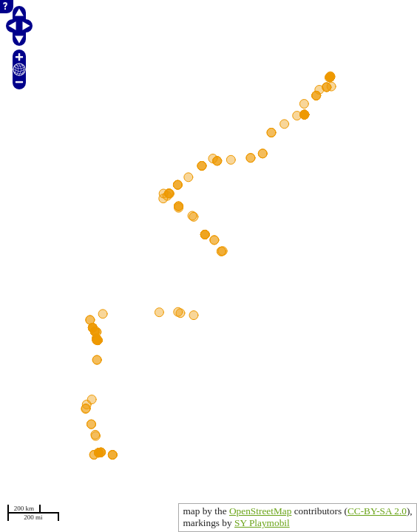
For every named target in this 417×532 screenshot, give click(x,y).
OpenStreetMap (260, 511)
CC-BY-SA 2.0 (377, 511)
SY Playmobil (262, 523)
